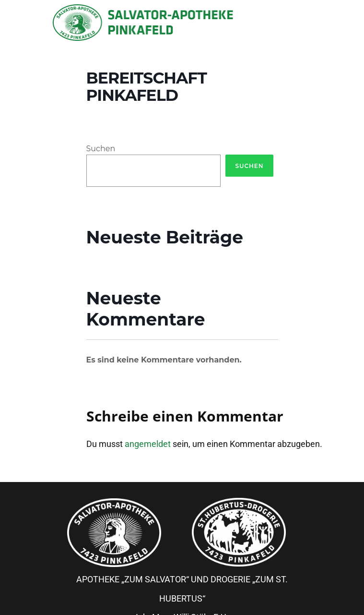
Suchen (101, 149)
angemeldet (148, 444)
